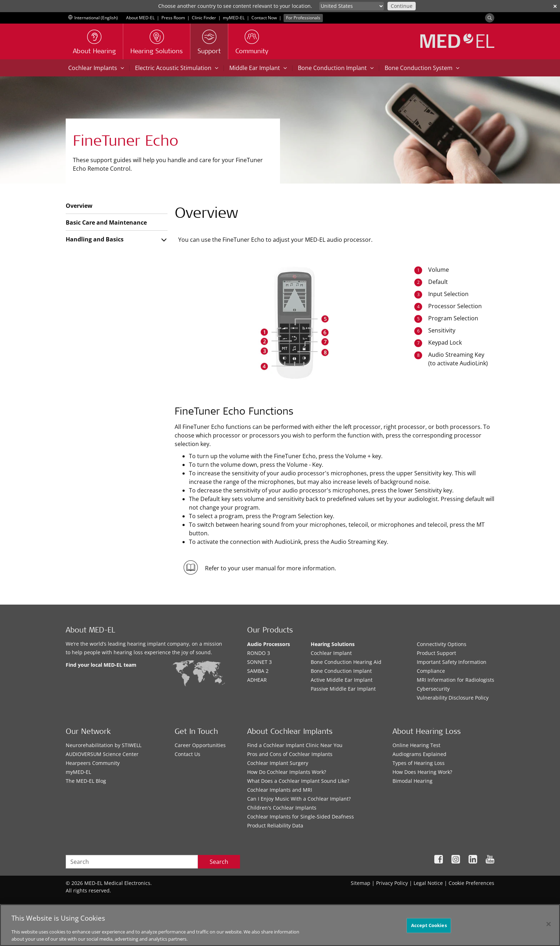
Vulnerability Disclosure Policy (453, 698)
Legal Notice (428, 883)
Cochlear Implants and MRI (280, 790)
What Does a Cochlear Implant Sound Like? (298, 781)
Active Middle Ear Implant (342, 680)
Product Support (436, 653)
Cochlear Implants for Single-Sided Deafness (301, 817)
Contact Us (187, 754)
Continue (402, 6)
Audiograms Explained (419, 754)
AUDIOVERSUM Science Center (102, 754)
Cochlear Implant (331, 653)
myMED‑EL (234, 18)
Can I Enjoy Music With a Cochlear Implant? (299, 799)
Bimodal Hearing (412, 781)
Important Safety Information (452, 662)
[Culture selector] (352, 6)
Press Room (173, 18)
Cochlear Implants (96, 68)
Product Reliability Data (275, 825)
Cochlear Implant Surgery (278, 763)
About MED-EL (140, 18)
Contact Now (264, 18)
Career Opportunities (200, 745)
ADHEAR (257, 680)
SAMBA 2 (258, 671)
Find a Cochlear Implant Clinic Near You (295, 745)
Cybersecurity (433, 689)
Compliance (431, 671)
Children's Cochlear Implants (282, 808)
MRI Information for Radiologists (456, 680)
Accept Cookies (429, 930)
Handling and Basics (95, 239)
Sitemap (361, 883)
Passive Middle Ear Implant (343, 689)
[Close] (549, 929)
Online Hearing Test (416, 745)
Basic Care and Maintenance (106, 222)
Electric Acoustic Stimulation (177, 68)
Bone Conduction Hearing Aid (346, 662)
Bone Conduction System (422, 68)
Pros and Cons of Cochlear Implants (290, 754)
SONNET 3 (259, 662)
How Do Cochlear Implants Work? (287, 772)
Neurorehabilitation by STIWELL (104, 745)
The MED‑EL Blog (86, 781)
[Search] (490, 18)
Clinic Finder (204, 18)
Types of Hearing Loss (419, 763)
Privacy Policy (392, 883)
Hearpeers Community (93, 763)
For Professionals (303, 18)
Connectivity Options (442, 644)
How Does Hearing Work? (422, 772)
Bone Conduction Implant (336, 68)
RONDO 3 (259, 653)
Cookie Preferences (471, 883)
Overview (79, 206)
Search (219, 862)
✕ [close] (555, 6)
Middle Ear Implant (258, 68)
